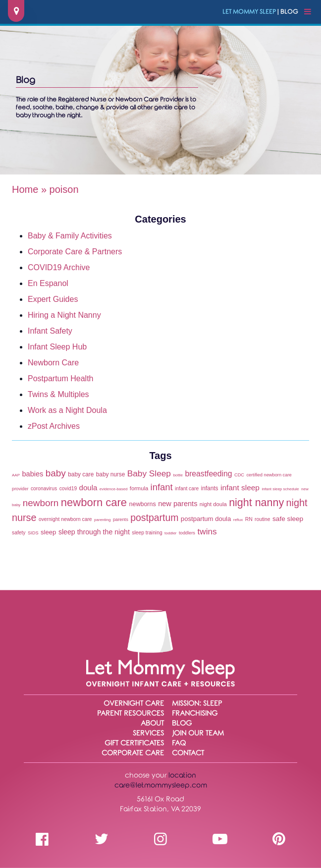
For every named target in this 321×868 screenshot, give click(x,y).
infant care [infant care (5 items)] (187, 489)
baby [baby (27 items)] (56, 473)
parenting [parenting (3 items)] (102, 520)
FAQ (179, 743)
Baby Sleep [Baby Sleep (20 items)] (149, 473)
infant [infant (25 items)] (162, 487)
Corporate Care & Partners (75, 252)
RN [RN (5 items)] (249, 519)
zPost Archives (54, 426)
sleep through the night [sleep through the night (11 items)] (94, 532)
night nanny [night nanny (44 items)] (256, 503)
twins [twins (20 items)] (207, 531)
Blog (182, 723)
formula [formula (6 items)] (139, 488)
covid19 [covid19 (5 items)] (68, 489)
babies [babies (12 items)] (32, 474)
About (152, 723)
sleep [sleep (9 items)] (48, 532)
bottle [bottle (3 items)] (178, 475)
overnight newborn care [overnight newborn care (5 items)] (65, 519)
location (182, 776)
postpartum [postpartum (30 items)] (154, 518)
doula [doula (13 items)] (88, 488)
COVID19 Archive (59, 267)
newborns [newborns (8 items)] (143, 504)
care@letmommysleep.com (161, 785)
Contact (188, 753)
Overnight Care (134, 704)
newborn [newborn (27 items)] (41, 503)
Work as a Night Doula (67, 410)
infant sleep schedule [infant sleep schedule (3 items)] (280, 489)
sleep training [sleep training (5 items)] (147, 533)
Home (25, 189)
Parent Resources (131, 714)
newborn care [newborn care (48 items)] (94, 502)
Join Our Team (198, 733)
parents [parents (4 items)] (121, 520)
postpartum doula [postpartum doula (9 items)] (206, 519)
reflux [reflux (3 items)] (238, 520)
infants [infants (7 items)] (210, 488)
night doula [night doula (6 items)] (213, 504)
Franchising (195, 714)
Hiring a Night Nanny (64, 315)
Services (148, 733)
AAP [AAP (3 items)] (16, 475)
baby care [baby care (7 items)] (81, 474)
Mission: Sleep (197, 704)
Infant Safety (50, 331)
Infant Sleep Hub (57, 347)
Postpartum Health (61, 378)
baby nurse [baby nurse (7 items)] (111, 474)
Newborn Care (53, 363)
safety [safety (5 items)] (19, 533)
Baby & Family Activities (70, 236)
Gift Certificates (134, 743)
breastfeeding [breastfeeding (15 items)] (208, 474)
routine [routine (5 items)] (262, 519)
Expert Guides (53, 299)
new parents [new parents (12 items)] (178, 504)
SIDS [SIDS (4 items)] (33, 533)
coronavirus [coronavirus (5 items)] (44, 489)
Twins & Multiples (58, 394)
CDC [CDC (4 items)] (239, 475)
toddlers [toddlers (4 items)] (187, 533)
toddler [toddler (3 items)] (170, 533)
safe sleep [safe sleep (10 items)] (288, 519)
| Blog (260, 12)
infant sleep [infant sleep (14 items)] (240, 488)
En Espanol (48, 283)
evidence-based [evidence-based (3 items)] (113, 489)
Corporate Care (133, 753)
